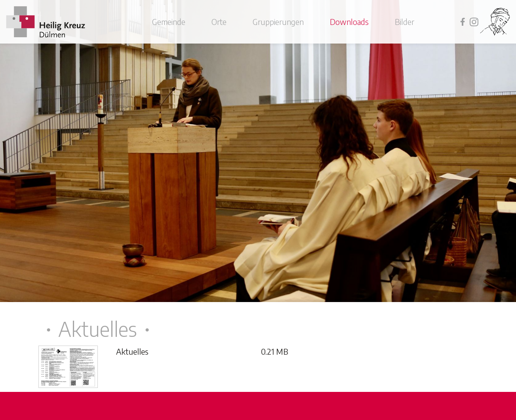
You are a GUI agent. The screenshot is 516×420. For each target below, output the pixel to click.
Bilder (405, 22)
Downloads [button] (349, 22)
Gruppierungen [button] (278, 22)
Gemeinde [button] (169, 22)
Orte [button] (219, 22)
